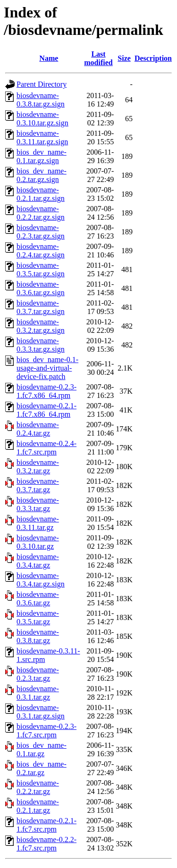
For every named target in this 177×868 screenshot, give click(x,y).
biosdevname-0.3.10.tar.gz (38, 542)
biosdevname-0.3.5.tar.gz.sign (41, 269)
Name (49, 58)
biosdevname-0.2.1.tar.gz (38, 806)
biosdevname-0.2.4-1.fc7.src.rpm (46, 448)
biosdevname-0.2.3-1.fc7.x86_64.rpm (46, 391)
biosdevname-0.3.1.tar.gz (38, 693)
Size (124, 58)
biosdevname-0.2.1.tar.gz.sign (41, 194)
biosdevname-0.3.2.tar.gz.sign (41, 326)
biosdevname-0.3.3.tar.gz (38, 504)
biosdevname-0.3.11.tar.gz (38, 523)
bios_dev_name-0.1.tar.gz (42, 749)
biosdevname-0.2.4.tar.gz (38, 429)
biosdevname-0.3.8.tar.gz (38, 636)
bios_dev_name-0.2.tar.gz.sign (42, 175)
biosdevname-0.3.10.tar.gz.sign (42, 119)
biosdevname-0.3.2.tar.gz (38, 467)
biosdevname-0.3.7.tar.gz (38, 485)
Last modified (98, 58)
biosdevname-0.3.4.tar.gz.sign (41, 580)
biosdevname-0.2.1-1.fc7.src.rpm (46, 825)
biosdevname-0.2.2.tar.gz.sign (41, 213)
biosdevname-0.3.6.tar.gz (38, 599)
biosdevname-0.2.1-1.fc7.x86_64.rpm (46, 410)
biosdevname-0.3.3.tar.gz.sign (41, 345)
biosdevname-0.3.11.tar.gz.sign (42, 137)
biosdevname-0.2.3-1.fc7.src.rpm (46, 731)
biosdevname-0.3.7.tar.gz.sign (41, 307)
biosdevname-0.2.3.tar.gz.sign (41, 232)
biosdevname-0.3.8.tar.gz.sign (41, 100)
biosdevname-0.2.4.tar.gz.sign (41, 251)
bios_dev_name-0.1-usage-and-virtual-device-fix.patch (47, 368)
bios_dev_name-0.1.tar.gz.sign (42, 156)
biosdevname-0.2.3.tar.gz (38, 674)
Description (153, 58)
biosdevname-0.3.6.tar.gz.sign (41, 288)
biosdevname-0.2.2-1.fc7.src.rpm (46, 844)
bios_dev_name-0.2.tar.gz (42, 768)
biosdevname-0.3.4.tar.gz (38, 561)
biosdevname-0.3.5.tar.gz (38, 617)
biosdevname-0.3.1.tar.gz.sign (41, 712)
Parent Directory (42, 84)
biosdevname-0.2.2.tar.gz (38, 787)
